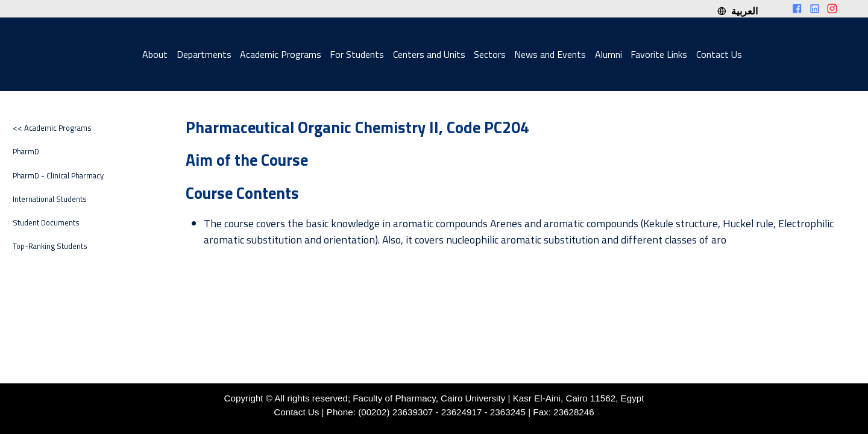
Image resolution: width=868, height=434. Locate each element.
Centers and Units (429, 54)
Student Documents (46, 223)
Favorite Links (659, 54)
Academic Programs (281, 54)
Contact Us (719, 54)
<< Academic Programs (52, 128)
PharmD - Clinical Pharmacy (58, 176)
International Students (50, 199)
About (155, 54)
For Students (357, 54)
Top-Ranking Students (50, 246)
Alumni (609, 54)
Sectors (490, 54)
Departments (204, 54)
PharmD (26, 152)
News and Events (550, 54)
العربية (737, 11)
